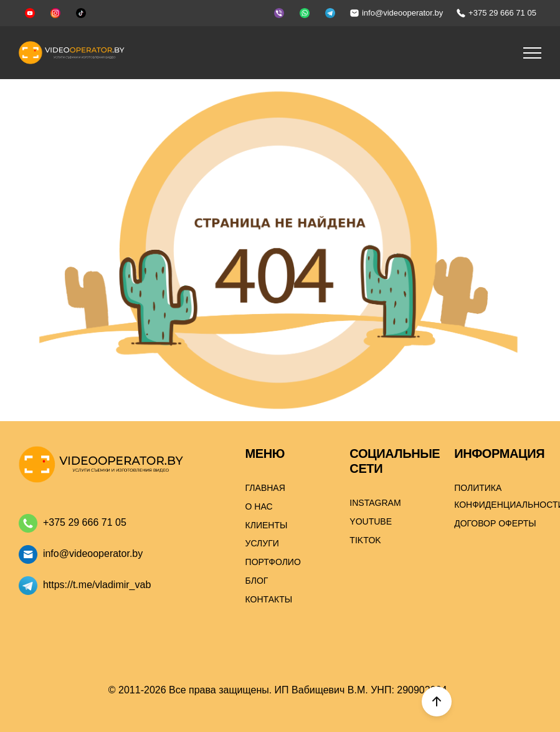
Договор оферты (495, 523)
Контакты (269, 599)
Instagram (375, 503)
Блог (257, 581)
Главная (265, 488)
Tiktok (365, 540)
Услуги (262, 543)
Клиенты (267, 525)
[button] (532, 53)
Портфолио (273, 562)
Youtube (371, 521)
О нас (259, 506)
